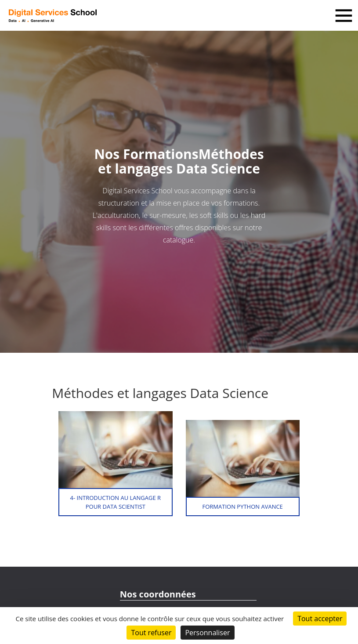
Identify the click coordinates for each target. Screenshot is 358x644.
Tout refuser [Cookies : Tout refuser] (151, 633)
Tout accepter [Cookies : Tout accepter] (320, 619)
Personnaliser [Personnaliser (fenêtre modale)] (207, 633)
